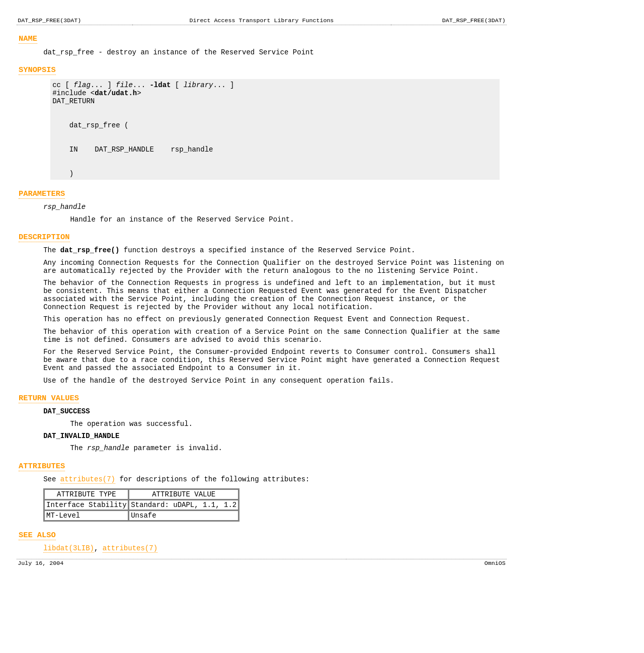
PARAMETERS (42, 218)
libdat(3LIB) (69, 616)
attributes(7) (88, 539)
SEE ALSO (37, 601)
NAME (28, 40)
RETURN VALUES (49, 449)
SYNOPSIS (37, 74)
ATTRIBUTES (42, 525)
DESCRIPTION (44, 266)
